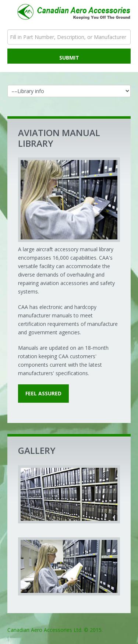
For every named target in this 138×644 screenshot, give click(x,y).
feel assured (43, 393)
